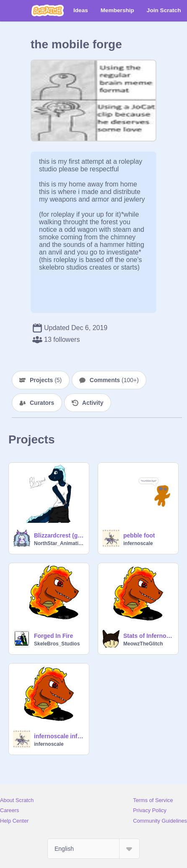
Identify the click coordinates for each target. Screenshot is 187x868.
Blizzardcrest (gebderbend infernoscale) (59, 535)
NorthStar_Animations (59, 543)
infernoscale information (59, 736)
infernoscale (138, 543)
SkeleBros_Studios (57, 644)
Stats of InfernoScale (148, 636)
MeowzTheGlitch (143, 644)
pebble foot (139, 535)
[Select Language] (93, 849)
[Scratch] (48, 10)
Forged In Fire (53, 636)
